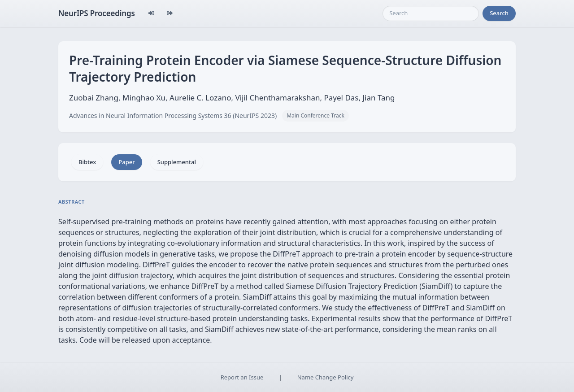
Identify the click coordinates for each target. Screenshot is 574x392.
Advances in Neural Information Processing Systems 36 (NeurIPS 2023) (173, 115)
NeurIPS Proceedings (97, 13)
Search (499, 13)
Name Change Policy (326, 377)
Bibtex (87, 162)
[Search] (431, 13)
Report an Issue (242, 377)
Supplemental (177, 162)
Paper (126, 162)
